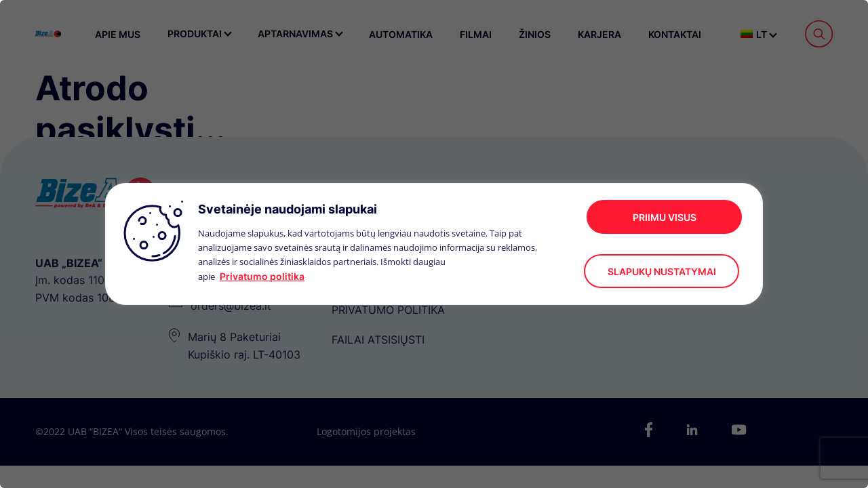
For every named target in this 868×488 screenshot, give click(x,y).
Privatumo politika (262, 276)
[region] (434, 244)
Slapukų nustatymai (662, 271)
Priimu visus (665, 217)
